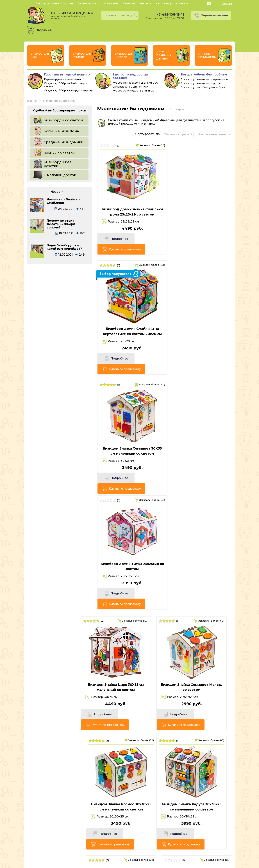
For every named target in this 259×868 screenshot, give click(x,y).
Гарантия (129, 3)
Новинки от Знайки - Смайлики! (63, 201)
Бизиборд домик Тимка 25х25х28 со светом (200, 328)
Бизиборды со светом (63, 120)
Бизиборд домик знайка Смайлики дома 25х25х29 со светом (129, 214)
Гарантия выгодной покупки (67, 75)
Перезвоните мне (214, 15)
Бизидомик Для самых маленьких (200, 672)
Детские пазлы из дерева (164, 55)
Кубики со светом (60, 153)
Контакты (145, 3)
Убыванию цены (176, 134)
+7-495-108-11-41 (170, 15)
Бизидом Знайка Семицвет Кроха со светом (130, 556)
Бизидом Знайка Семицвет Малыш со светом (130, 439)
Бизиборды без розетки (57, 164)
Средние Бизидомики (63, 142)
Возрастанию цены (213, 134)
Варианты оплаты (88, 3)
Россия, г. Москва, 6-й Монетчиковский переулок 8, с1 (68, 851)
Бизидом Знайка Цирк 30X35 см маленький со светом (59, 439)
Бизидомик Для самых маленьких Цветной (200, 556)
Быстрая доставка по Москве (54, 3)
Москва (227, 3)
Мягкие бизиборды (207, 55)
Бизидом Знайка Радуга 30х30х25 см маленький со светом (59, 558)
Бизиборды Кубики (82, 55)
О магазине (111, 3)
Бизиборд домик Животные (130, 669)
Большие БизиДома (61, 131)
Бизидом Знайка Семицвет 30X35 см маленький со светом (129, 328)
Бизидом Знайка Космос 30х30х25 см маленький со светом (200, 442)
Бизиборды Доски (40, 55)
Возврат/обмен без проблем (204, 75)
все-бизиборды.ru (72, 15)
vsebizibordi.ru (106, 864)
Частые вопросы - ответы (172, 3)
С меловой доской (60, 175)
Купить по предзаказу (145, 245)
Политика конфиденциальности (207, 845)
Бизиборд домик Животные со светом (59, 672)
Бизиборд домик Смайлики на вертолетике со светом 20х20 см (200, 214)
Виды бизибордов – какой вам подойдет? (64, 247)
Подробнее (113, 245)
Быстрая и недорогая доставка (130, 76)
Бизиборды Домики (124, 55)
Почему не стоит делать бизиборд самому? (61, 224)
